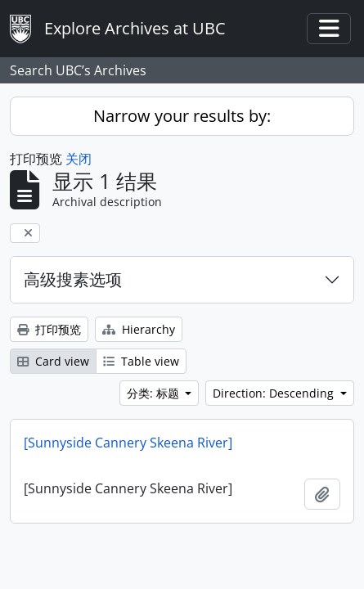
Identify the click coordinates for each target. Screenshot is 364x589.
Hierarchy (139, 329)
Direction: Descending (275, 393)
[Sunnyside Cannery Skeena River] (128, 443)
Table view (141, 361)
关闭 (79, 159)
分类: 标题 (155, 393)
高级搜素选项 (73, 279)
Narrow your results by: (182, 116)
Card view (53, 361)
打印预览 (49, 329)
